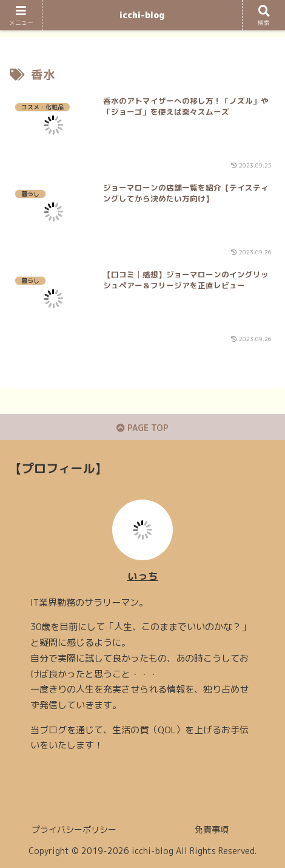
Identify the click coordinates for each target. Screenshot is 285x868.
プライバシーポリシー (74, 829)
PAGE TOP (142, 428)
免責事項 (212, 829)
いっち (143, 576)
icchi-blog (142, 15)
